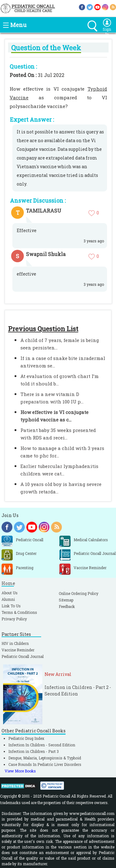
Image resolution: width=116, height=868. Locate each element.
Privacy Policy (14, 619)
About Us (10, 593)
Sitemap (66, 600)
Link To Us (11, 606)
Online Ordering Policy (79, 593)
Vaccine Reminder (18, 650)
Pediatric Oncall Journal (23, 656)
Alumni (8, 599)
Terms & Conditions (19, 612)
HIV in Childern (15, 643)
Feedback (67, 606)
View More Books (20, 771)
